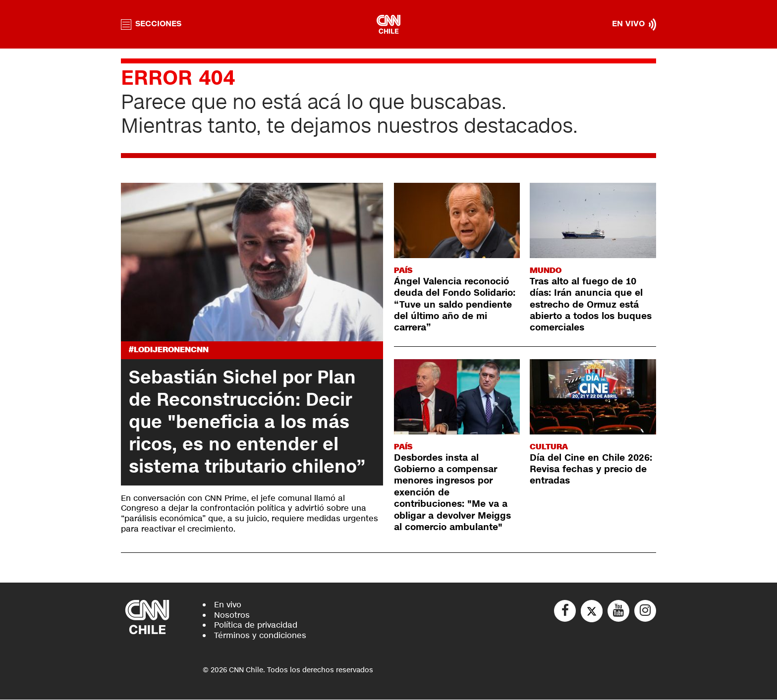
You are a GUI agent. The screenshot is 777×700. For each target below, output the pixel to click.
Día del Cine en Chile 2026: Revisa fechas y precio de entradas (591, 469)
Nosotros (232, 615)
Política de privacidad (256, 625)
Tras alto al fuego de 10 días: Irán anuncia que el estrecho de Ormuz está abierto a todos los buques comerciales (591, 305)
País (403, 270)
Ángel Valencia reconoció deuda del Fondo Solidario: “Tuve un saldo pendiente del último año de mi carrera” (455, 305)
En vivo (228, 605)
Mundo (546, 270)
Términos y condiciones (260, 636)
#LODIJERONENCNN (169, 350)
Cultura (549, 447)
